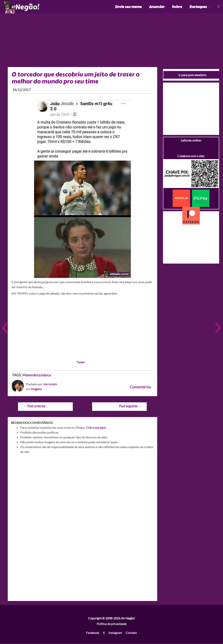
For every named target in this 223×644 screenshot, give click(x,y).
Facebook (93, 633)
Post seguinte (130, 407)
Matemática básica (36, 376)
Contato (131, 633)
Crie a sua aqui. (96, 428)
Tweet (81, 363)
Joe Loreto (50, 385)
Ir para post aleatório (192, 75)
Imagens (36, 390)
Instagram (115, 633)
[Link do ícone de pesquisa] (218, 7)
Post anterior (35, 407)
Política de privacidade (112, 625)
